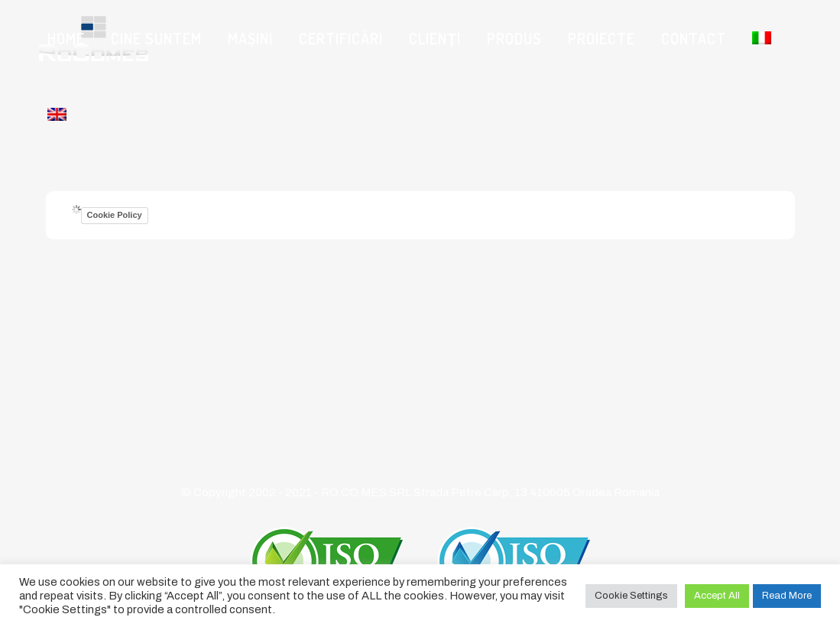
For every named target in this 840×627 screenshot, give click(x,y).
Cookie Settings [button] (631, 596)
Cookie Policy (115, 215)
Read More (787, 596)
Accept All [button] (717, 596)
